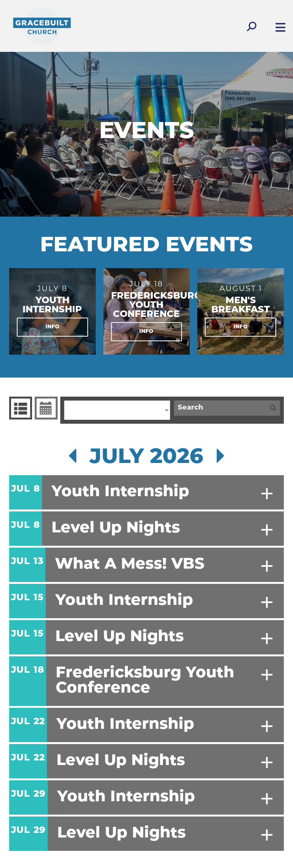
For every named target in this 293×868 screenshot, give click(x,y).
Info (52, 327)
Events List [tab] (20, 408)
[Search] (220, 408)
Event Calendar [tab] (45, 408)
